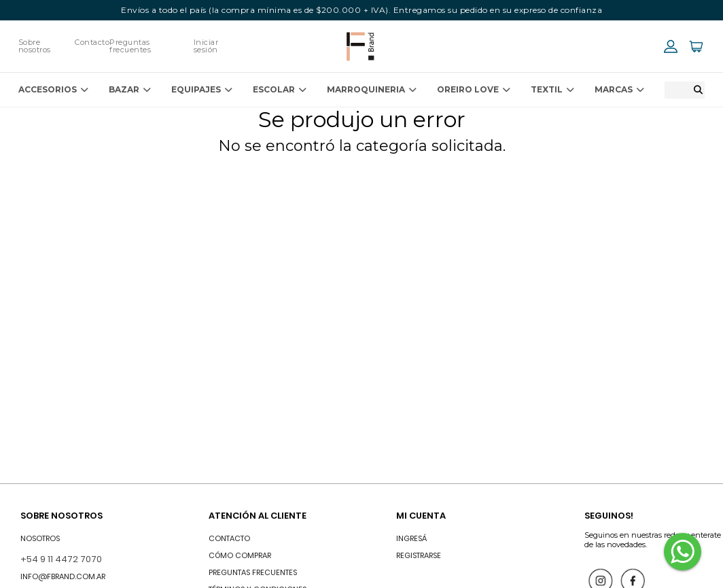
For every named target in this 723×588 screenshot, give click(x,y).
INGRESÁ (411, 538)
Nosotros (40, 538)
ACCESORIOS (53, 90)
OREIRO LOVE (474, 90)
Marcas (619, 90)
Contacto (92, 42)
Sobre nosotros (35, 46)
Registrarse (419, 555)
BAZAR (130, 90)
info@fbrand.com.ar (63, 576)
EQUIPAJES (202, 90)
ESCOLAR (280, 90)
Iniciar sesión (206, 46)
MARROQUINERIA (372, 90)
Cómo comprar (240, 555)
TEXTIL (552, 90)
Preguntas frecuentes (130, 46)
